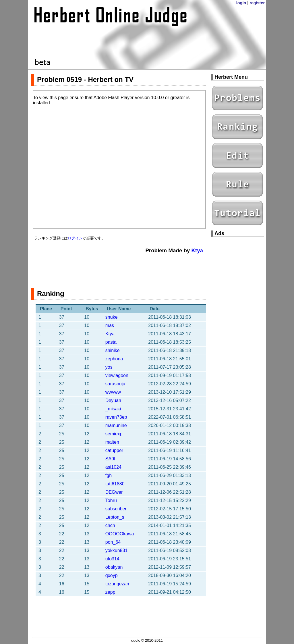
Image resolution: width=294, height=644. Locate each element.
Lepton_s (115, 517)
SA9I (110, 459)
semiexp (114, 434)
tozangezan (117, 584)
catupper (114, 450)
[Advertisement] (119, 268)
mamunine (116, 425)
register (257, 3)
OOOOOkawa (120, 534)
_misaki (113, 409)
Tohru (111, 500)
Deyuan (113, 400)
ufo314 (112, 559)
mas (110, 325)
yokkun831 (116, 550)
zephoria (114, 359)
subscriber (116, 509)
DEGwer (114, 492)
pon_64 (113, 542)
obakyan (114, 567)
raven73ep (116, 417)
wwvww (113, 392)
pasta (111, 342)
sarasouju (115, 384)
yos (109, 367)
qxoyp (112, 575)
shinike (113, 350)
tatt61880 (115, 484)
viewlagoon (117, 375)
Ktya (197, 250)
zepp (110, 592)
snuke (112, 317)
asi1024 (113, 467)
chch (110, 525)
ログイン (75, 238)
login (241, 3)
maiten (112, 442)
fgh (109, 475)
